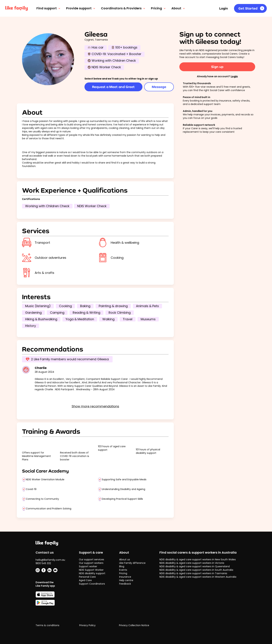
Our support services (92, 559)
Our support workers (91, 563)
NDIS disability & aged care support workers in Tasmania (193, 573)
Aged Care (85, 580)
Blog (122, 566)
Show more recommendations (95, 406)
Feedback (125, 584)
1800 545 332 (43, 563)
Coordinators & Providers (123, 8)
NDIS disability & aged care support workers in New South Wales (198, 559)
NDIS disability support (92, 573)
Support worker (88, 566)
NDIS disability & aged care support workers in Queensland (195, 566)
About (178, 8)
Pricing (159, 8)
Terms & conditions (47, 625)
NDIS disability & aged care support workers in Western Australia (198, 577)
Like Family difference (132, 563)
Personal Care (87, 577)
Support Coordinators (92, 584)
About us (125, 559)
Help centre (126, 580)
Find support (49, 8)
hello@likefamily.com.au (50, 560)
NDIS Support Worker (91, 570)
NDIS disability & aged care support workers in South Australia (196, 570)
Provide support (81, 8)
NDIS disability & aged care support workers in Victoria (192, 563)
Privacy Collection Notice (134, 625)
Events (123, 570)
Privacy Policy (87, 625)
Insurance (125, 577)
